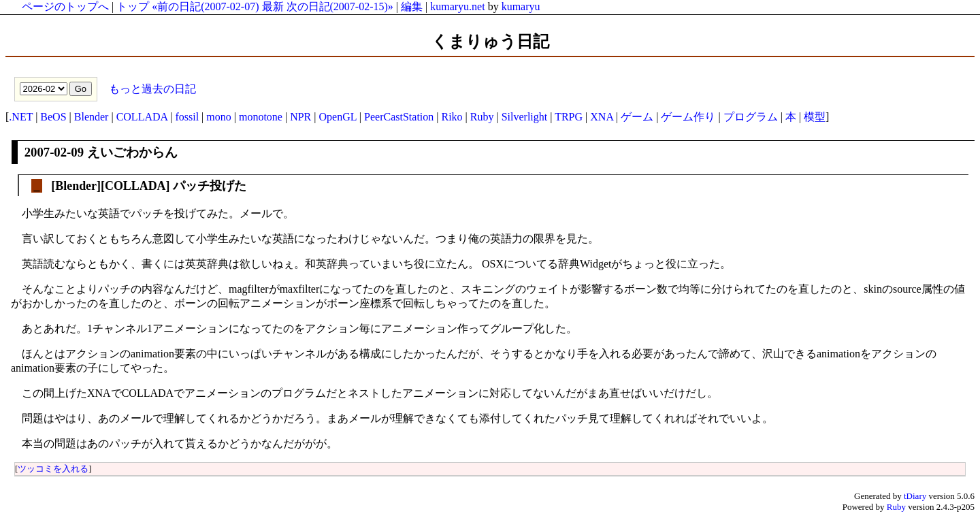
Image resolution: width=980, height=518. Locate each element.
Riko (452, 117)
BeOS (53, 117)
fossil (187, 117)
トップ (133, 6)
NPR (300, 117)
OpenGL (337, 117)
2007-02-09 (54, 152)
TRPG (569, 117)
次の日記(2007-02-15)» (340, 6)
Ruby (482, 117)
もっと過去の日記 (151, 88)
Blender (92, 117)
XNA (602, 117)
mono (218, 117)
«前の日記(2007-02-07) (205, 6)
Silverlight (525, 117)
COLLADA (142, 117)
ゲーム (637, 117)
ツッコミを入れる (53, 469)
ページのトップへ (65, 6)
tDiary (915, 496)
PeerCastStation (399, 117)
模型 (815, 117)
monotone (261, 117)
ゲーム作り (688, 117)
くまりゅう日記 (490, 42)
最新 (273, 6)
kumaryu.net (457, 6)
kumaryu (521, 6)
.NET (21, 117)
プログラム (751, 117)
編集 (412, 6)
